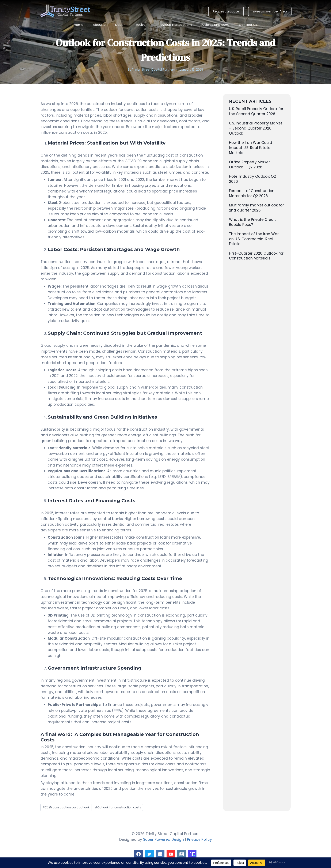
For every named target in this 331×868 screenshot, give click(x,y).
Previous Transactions (175, 25)
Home (79, 25)
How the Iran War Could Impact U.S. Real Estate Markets (251, 148)
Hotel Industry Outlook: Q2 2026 (252, 179)
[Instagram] (182, 854)
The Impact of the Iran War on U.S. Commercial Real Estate (254, 239)
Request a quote (226, 11)
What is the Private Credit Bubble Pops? (252, 222)
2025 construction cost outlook (66, 807)
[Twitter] (149, 854)
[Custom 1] (192, 854)
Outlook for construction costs (118, 807)
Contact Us (248, 25)
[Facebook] (139, 854)
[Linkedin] (160, 854)
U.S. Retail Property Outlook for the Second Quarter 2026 (256, 111)
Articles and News (216, 25)
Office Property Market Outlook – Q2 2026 (250, 165)
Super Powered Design (163, 839)
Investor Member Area (270, 11)
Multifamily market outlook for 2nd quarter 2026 (256, 208)
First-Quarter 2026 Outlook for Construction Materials (256, 256)
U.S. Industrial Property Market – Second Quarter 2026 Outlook (256, 128)
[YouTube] (171, 854)
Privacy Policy (199, 839)
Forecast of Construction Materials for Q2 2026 (252, 193)
